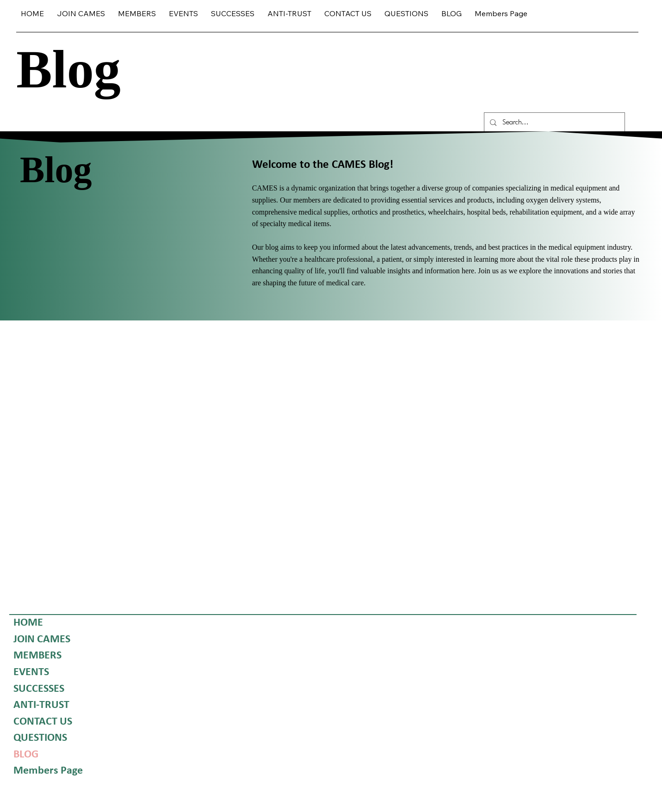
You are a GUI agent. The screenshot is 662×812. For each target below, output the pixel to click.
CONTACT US (43, 722)
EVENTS (31, 672)
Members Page (48, 771)
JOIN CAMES (42, 640)
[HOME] (75, 623)
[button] (137, 14)
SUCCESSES (39, 689)
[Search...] (554, 123)
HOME (28, 623)
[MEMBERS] (75, 657)
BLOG (26, 755)
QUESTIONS (40, 738)
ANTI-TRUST (41, 705)
